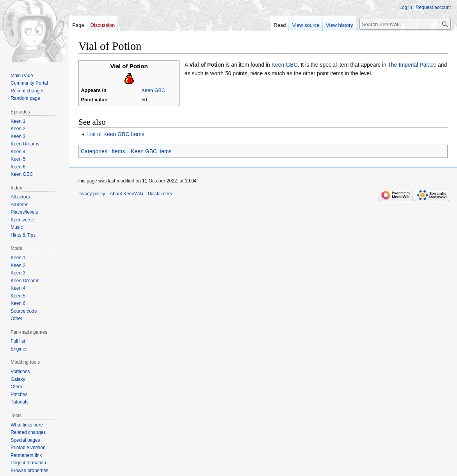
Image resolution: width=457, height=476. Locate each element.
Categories (94, 151)
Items (118, 151)
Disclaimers (160, 194)
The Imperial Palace (412, 65)
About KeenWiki (126, 194)
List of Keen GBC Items (116, 134)
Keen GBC (153, 90)
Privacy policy (91, 194)
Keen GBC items (151, 151)
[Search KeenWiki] (405, 24)
